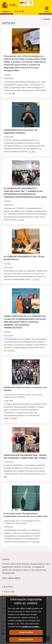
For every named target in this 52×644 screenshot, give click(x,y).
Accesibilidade (9, 596)
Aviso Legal (8, 592)
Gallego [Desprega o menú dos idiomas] (6, 11)
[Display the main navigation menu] (47, 10)
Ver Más (12, 93)
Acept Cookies (26, 632)
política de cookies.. (31, 627)
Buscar (19, 11)
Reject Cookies (26, 640)
